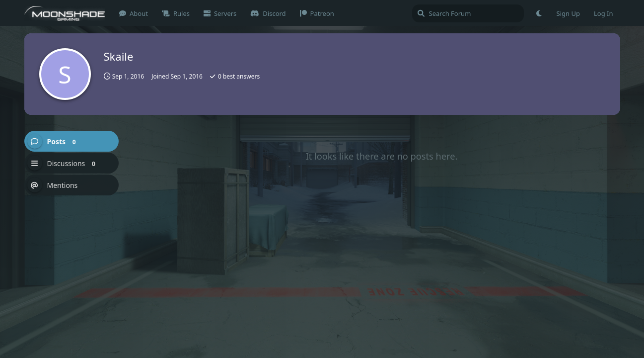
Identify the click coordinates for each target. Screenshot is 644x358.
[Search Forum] (468, 13)
